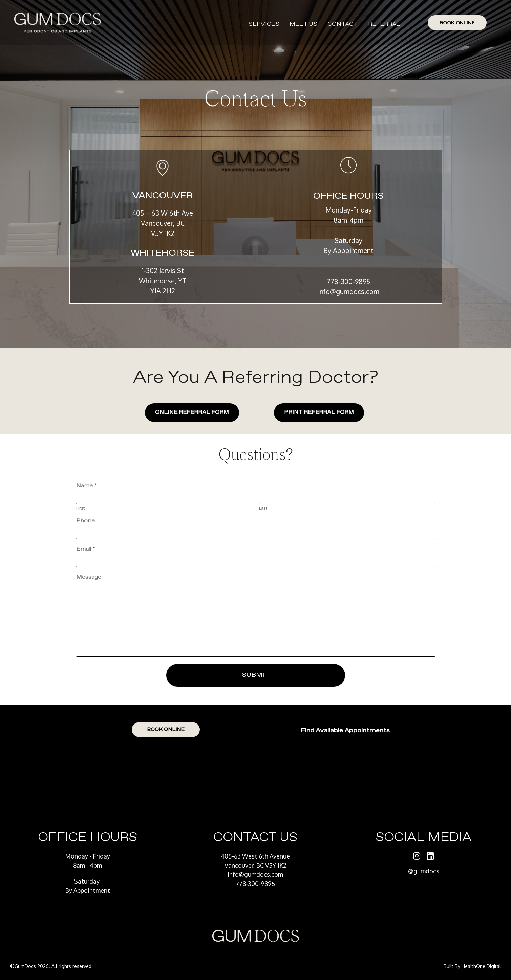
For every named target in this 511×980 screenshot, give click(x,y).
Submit (255, 675)
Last (263, 508)
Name (86, 486)
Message (89, 577)
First (80, 508)
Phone (86, 521)
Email (86, 549)
